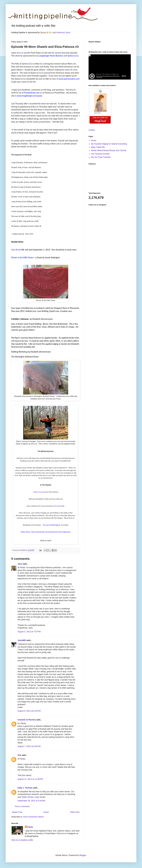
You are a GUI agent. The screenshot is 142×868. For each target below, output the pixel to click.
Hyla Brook (16, 250)
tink (19, 755)
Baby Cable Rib (98, 147)
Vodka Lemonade (40, 492)
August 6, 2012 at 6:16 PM (29, 711)
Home (46, 812)
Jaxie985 (22, 640)
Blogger (83, 855)
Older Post (75, 812)
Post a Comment (22, 806)
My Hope (58, 506)
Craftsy (92, 130)
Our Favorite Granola (100, 154)
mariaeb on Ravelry (27, 720)
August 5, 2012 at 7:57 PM (29, 632)
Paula (30, 827)
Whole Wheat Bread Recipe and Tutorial (109, 150)
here (19, 53)
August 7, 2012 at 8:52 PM (29, 746)
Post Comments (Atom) (34, 817)
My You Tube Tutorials (101, 157)
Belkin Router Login (31, 797)
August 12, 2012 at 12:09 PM (30, 779)
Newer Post (17, 812)
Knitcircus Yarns (63, 32)
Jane (20, 564)
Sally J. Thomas (25, 788)
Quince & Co (46, 32)
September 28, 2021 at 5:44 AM (31, 801)
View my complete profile (22, 840)
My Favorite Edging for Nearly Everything (109, 144)
